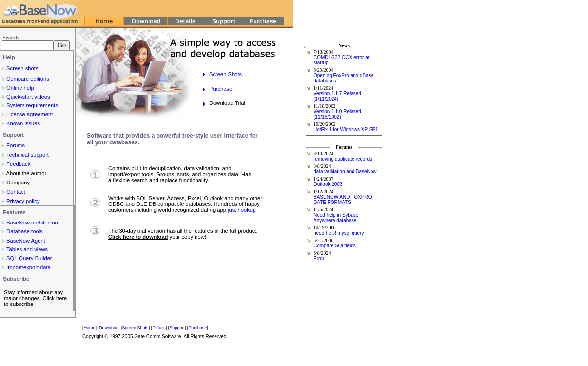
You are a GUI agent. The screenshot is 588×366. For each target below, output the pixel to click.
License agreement (29, 114)
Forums (16, 145)
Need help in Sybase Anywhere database (336, 218)
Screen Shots (225, 74)
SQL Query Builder (29, 258)
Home (90, 328)
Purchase (221, 89)
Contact (16, 192)
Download (109, 328)
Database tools (25, 231)
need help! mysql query (339, 233)
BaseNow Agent (26, 241)
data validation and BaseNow (345, 172)
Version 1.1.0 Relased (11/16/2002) (337, 114)
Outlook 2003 (328, 184)
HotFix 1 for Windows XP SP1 (346, 130)
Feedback (18, 164)
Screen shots (22, 68)
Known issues (23, 123)
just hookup (242, 210)
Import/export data (29, 267)
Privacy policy (23, 201)
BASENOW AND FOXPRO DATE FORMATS (343, 200)
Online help (20, 88)
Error (319, 258)
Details (159, 328)
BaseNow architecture (33, 223)
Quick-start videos (28, 97)
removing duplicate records (343, 159)
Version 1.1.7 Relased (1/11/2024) (337, 96)
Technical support (28, 155)
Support (177, 328)
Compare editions (28, 79)
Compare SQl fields (335, 246)
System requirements (32, 105)
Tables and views (27, 249)
